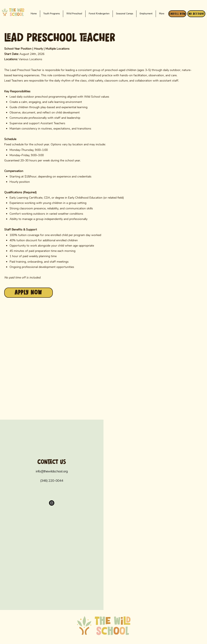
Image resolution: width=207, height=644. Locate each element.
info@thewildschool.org (52, 471)
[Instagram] (52, 503)
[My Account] (196, 14)
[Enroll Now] (177, 14)
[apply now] (29, 293)
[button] (74, 14)
